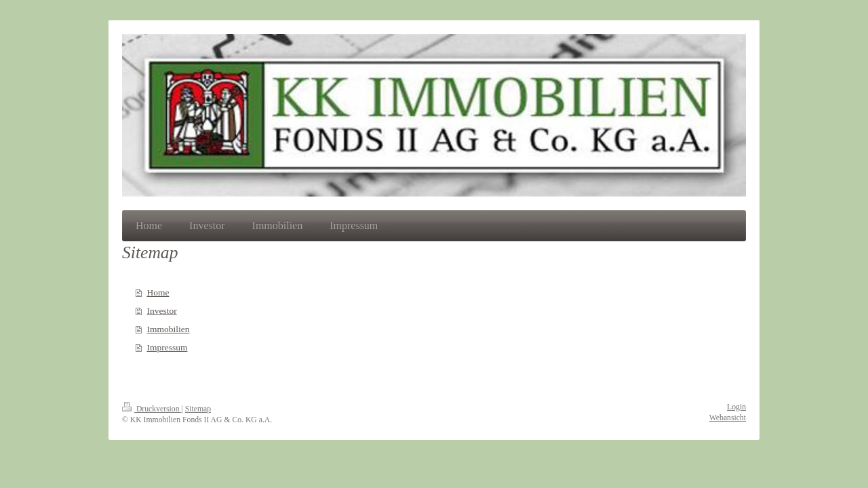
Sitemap (198, 409)
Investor (161, 311)
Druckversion (152, 409)
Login (736, 407)
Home (158, 292)
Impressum (167, 347)
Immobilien (168, 329)
